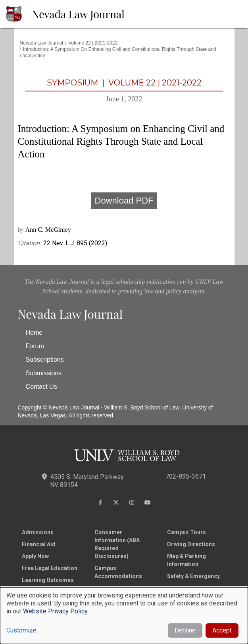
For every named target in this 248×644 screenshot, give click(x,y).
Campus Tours (186, 532)
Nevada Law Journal (78, 14)
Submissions (44, 373)
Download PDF (124, 201)
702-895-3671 (186, 476)
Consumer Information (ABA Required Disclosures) (117, 544)
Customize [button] (21, 630)
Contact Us (41, 387)
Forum (35, 346)
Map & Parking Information (186, 560)
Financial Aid (39, 544)
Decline (185, 630)
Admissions (38, 532)
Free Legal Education (50, 568)
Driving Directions (191, 544)
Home (34, 333)
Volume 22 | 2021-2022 (93, 43)
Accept (222, 630)
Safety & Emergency (193, 576)
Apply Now (35, 556)
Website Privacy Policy (55, 611)
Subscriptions (45, 360)
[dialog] (124, 616)
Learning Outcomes (48, 580)
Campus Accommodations (118, 572)
